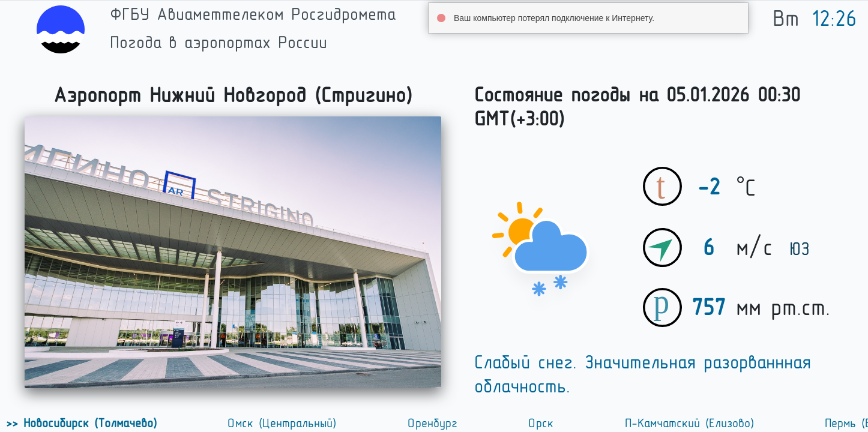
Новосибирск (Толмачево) (89, 423)
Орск (543, 423)
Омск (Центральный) (284, 423)
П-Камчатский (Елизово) (691, 423)
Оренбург (434, 423)
